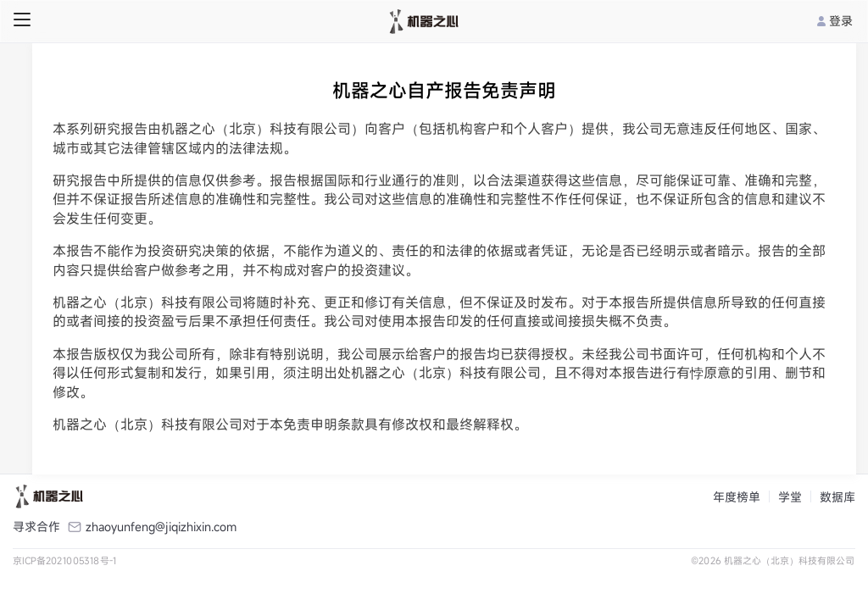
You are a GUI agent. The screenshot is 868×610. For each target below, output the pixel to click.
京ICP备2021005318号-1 (65, 560)
